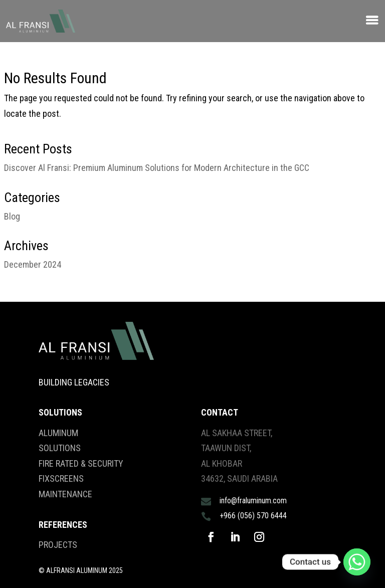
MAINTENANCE (65, 494)
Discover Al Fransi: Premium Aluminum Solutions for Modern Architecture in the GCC (157, 168)
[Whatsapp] (357, 562)
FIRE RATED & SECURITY (81, 463)
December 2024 (33, 264)
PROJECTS (58, 545)
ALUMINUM (58, 433)
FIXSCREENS (61, 478)
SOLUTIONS (60, 448)
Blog (12, 216)
